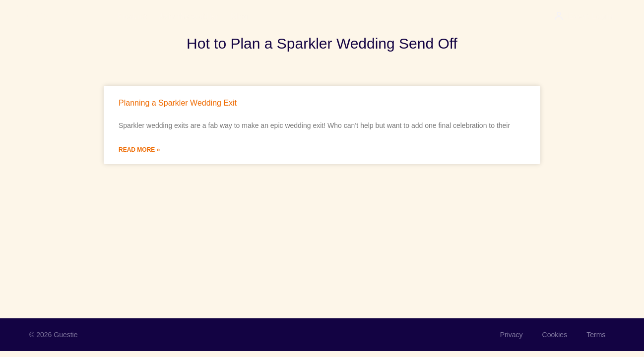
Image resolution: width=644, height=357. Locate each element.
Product (131, 17)
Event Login (590, 17)
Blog (239, 17)
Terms (595, 335)
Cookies (553, 335)
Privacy (510, 335)
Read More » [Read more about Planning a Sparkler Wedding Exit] (139, 150)
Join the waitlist (189, 17)
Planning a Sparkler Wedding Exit (178, 103)
